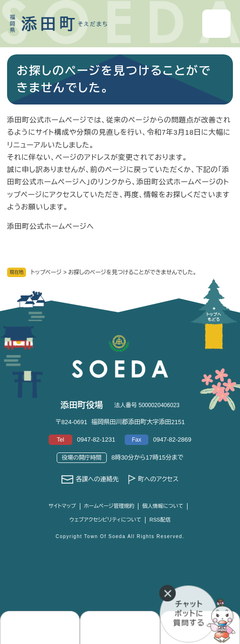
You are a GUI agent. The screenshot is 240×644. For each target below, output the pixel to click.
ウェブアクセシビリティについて (105, 520)
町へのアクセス (158, 479)
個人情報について (163, 506)
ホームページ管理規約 (109, 506)
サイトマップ (62, 506)
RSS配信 (160, 520)
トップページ (46, 272)
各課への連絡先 (97, 479)
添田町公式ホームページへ (51, 226)
